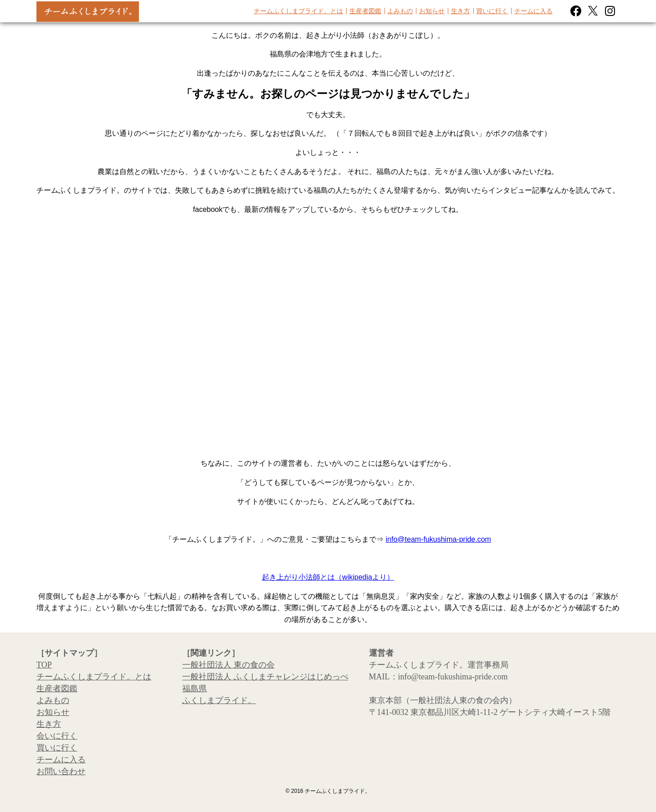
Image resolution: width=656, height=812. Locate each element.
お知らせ (432, 11)
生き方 (461, 11)
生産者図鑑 (365, 11)
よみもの (400, 11)
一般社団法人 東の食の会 (228, 665)
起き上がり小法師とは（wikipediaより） (328, 577)
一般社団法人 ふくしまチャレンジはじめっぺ (265, 677)
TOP (44, 665)
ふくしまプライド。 (219, 700)
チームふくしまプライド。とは (298, 11)
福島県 (195, 689)
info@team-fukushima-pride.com (438, 539)
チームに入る (533, 11)
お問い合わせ (61, 771)
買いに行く (492, 11)
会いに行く (57, 736)
